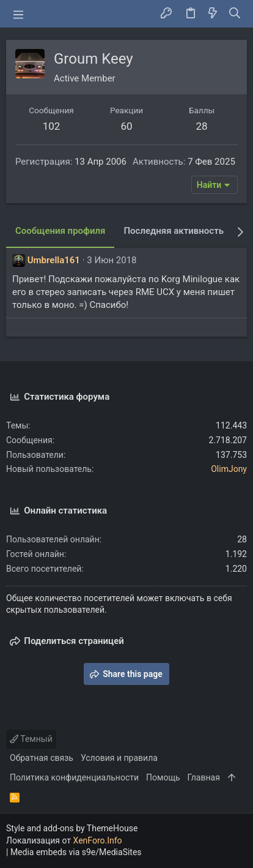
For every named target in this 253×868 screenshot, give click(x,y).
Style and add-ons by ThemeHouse (72, 828)
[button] (18, 14)
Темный (31, 739)
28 (201, 126)
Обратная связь (42, 758)
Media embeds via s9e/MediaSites (76, 852)
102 (52, 126)
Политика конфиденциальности (74, 777)
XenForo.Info (98, 840)
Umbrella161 (54, 260)
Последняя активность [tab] (174, 231)
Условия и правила (119, 758)
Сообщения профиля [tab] (60, 231)
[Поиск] (235, 14)
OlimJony (229, 469)
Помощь (163, 777)
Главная (204, 777)
